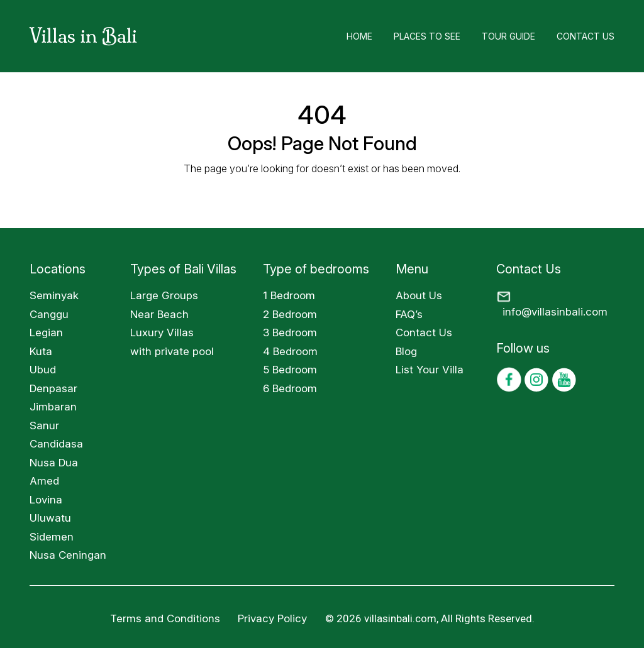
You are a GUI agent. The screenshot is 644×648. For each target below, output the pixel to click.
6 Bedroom (290, 388)
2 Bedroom (290, 314)
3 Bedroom (290, 332)
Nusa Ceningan (68, 555)
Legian (46, 332)
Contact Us (586, 36)
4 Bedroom (290, 351)
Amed (44, 481)
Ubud (43, 370)
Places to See (427, 36)
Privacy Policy (274, 618)
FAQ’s (409, 314)
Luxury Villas (162, 332)
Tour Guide (508, 36)
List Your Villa (430, 370)
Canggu (49, 314)
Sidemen (52, 537)
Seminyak (54, 295)
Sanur (44, 426)
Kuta (41, 351)
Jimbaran (53, 407)
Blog (406, 351)
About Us (419, 295)
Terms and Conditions (165, 618)
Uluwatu (50, 518)
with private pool (172, 351)
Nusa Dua (54, 463)
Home (359, 36)
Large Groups (164, 295)
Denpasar (53, 388)
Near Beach (159, 314)
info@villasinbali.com (555, 312)
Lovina (46, 500)
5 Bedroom (290, 370)
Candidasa (56, 444)
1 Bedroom (289, 295)
